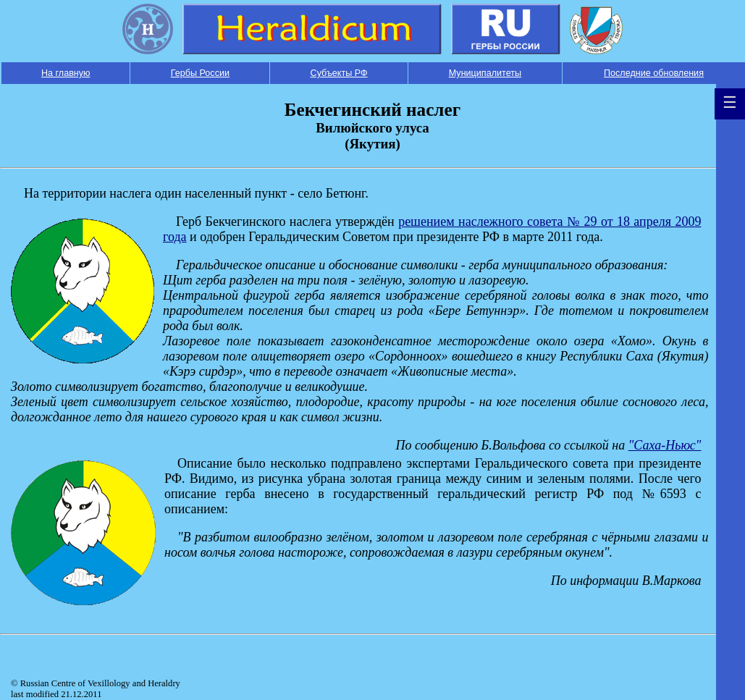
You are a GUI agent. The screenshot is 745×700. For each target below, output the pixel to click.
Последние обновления (654, 73)
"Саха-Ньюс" (665, 445)
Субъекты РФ (339, 73)
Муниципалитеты (485, 73)
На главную (66, 73)
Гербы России (200, 73)
